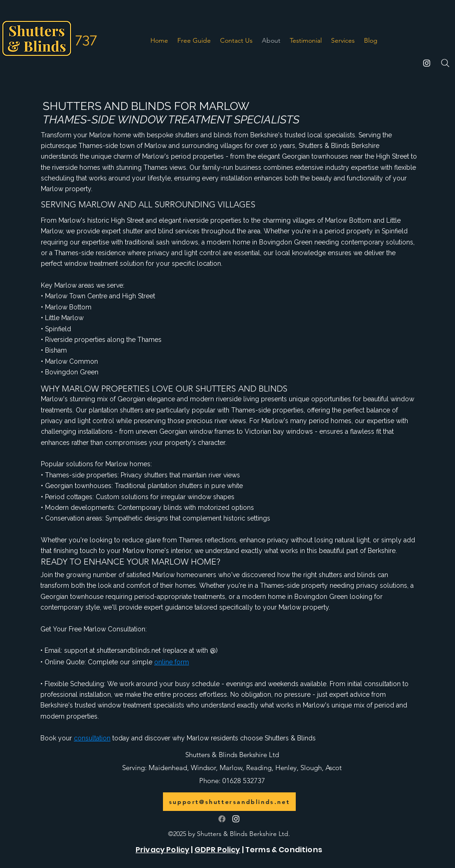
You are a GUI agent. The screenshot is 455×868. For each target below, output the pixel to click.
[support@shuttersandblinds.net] (229, 802)
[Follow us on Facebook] (222, 819)
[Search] (445, 63)
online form (172, 662)
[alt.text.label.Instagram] (427, 63)
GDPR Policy (218, 850)
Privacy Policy (162, 850)
